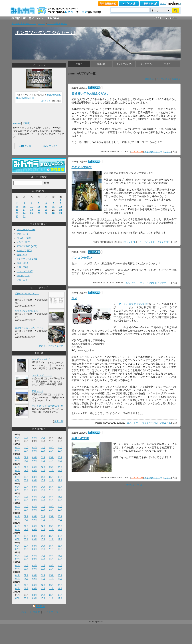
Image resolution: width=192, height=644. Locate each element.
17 (24, 210)
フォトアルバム (124, 64)
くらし (167, 152)
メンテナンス (164, 283)
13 (46, 207)
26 (39, 213)
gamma (17, 123)
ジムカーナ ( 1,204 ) (27, 230)
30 (17, 216)
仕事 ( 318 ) (22, 267)
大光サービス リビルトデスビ (29, 328)
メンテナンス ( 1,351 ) (28, 259)
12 (39, 207)
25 (32, 213)
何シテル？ (46, 101)
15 (61, 207)
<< (33, 191)
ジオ (74, 298)
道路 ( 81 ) (22, 255)
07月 (18, 451)
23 (17, 213)
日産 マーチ (38, 391)
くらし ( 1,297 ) (24, 250)
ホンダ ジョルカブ (41, 359)
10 (24, 207)
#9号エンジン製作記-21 (26, 311)
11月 (51, 451)
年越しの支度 (80, 438)
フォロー (26, 146)
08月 (26, 451)
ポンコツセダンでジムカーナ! (45, 32)
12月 (60, 451)
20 (46, 210)
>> (45, 191)
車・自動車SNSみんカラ (24, 23)
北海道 (26, 123)
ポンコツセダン (82, 258)
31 (24, 216)
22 (61, 210)
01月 (18, 438)
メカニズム (165, 423)
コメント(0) (130, 242)
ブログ (41, 23)
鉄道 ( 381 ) (22, 263)
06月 (60, 448)
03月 (34, 438)
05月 (51, 448)
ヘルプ (163, 3)
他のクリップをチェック (51, 346)
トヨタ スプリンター (42, 375)
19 (39, 210)
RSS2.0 (40, 606)
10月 (43, 451)
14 (53, 207)
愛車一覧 (59, 421)
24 (24, 213)
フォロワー (51, 146)
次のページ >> (134, 485)
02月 (26, 438)
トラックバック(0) (153, 152)
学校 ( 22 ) (22, 280)
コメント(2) (137, 152)
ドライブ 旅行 (164, 242)
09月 (34, 451)
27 (46, 213)
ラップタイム (147, 64)
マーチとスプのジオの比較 (134, 304)
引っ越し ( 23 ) (24, 238)
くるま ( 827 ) (23, 242)
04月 (43, 438)
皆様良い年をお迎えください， (92, 93)
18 (32, 210)
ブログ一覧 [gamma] (57, 23)
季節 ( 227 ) (22, 234)
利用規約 (35, 612)
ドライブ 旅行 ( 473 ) (27, 246)
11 (32, 207)
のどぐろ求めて (82, 167)
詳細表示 (149, 79)
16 (17, 210)
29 (61, 213)
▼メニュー (169, 64)
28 (53, 213)
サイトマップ (51, 612)
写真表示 (176, 79)
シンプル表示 (163, 79)
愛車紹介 (102, 64)
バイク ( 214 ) (23, 276)
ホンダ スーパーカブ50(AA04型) (48, 406)
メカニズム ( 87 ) (25, 271)
